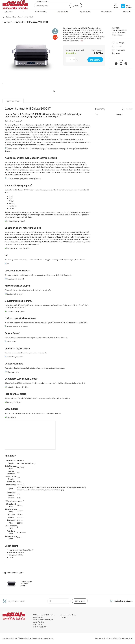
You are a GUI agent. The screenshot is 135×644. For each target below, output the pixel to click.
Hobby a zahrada (41, 11)
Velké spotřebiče (84, 11)
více (81, 41)
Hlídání (118, 54)
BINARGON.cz (117, 638)
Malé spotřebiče (63, 11)
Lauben (121, 35)
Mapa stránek (128, 638)
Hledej (76, 6)
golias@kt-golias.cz (43, 1)
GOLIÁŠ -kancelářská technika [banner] (15, 5)
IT (24, 11)
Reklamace (64, 617)
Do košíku (95, 60)
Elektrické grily (29, 17)
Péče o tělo (127, 11)
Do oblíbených (120, 43)
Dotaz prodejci (120, 50)
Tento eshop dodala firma (104, 638)
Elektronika (8, 11)
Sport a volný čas (107, 11)
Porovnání (119, 46)
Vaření (20, 17)
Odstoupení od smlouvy (68, 615)
